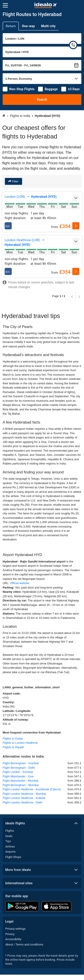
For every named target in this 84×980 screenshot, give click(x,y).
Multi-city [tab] (48, 26)
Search (42, 100)
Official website (20, 583)
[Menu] (5, 5)
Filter (15, 181)
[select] (76, 226)
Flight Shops (13, 857)
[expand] (76, 198)
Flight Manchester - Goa (18, 776)
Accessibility (13, 939)
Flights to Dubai (13, 739)
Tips (8, 841)
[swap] (73, 45)
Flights (10, 831)
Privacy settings (15, 929)
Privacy (10, 934)
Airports (10, 852)
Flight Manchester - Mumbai (20, 781)
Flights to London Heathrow (20, 743)
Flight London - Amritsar (18, 772)
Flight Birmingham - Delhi (19, 768)
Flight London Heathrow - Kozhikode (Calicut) (32, 789)
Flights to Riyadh (13, 747)
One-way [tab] (28, 26)
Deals (9, 836)
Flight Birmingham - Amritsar (21, 763)
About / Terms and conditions (24, 944)
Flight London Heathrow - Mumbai (24, 794)
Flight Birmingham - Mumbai (21, 785)
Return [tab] (11, 26)
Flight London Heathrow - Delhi (22, 802)
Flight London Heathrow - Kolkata (24, 798)
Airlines (10, 847)
